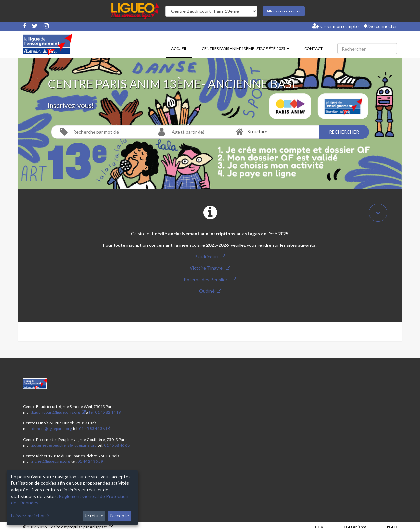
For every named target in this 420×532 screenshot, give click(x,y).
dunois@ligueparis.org (52, 428)
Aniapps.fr (98, 527)
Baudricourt (207, 256)
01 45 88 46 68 (117, 445)
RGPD (392, 527)
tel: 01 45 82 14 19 (105, 412)
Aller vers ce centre (284, 11)
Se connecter (380, 26)
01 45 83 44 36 (92, 428)
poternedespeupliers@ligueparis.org (64, 445)
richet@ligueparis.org (51, 461)
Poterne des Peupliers (207, 279)
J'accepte (119, 515)
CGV (319, 527)
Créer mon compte (336, 26)
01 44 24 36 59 (90, 461)
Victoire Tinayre (207, 268)
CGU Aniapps (355, 527)
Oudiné (207, 291)
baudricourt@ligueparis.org (56, 412)
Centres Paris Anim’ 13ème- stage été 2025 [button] (246, 48)
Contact (313, 48)
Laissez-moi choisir (30, 515)
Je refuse (94, 515)
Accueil (181, 48)
